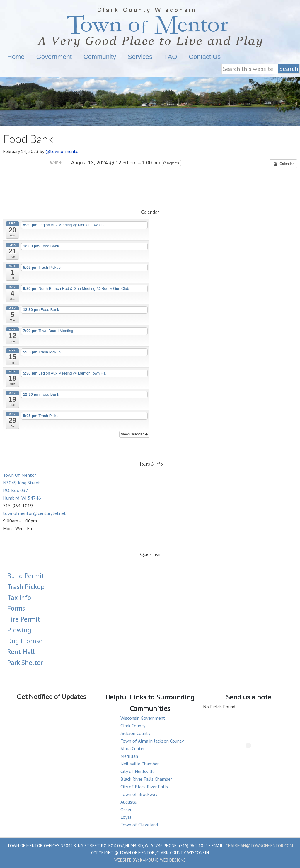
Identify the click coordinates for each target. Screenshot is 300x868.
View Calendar (134, 434)
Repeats (172, 163)
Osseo (127, 809)
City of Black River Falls (144, 787)
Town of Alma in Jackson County (152, 741)
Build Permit (26, 576)
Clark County (133, 726)
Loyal (126, 817)
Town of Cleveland (139, 825)
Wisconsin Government (143, 718)
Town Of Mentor (150, 26)
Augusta (128, 802)
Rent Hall (21, 652)
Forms (16, 608)
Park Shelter (25, 662)
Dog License (25, 641)
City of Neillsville (138, 771)
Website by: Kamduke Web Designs (150, 860)
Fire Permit (24, 619)
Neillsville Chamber (140, 764)
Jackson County (135, 733)
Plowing (19, 630)
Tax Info (19, 597)
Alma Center (133, 748)
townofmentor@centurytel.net (34, 513)
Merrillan (129, 756)
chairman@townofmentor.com (259, 846)
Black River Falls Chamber (146, 779)
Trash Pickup (26, 587)
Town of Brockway (139, 794)
